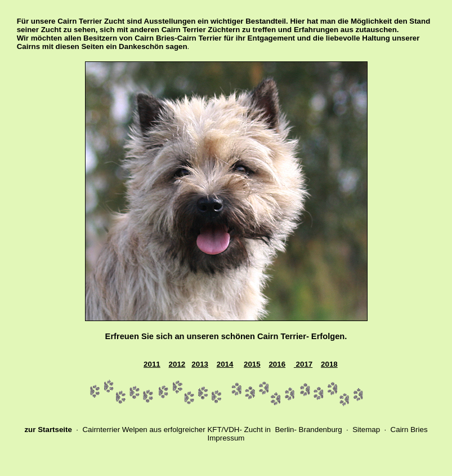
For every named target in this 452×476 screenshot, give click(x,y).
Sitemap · (370, 430)
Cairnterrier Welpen (115, 430)
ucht (256, 430)
